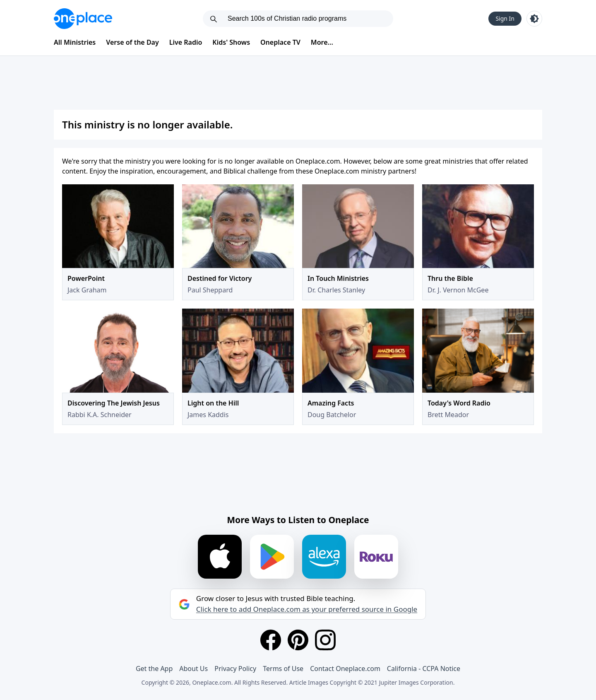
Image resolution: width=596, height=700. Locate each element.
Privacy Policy (235, 669)
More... (322, 42)
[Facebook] (271, 640)
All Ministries (75, 42)
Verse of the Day (132, 42)
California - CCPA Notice (424, 669)
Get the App (154, 669)
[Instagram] (325, 640)
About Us (193, 669)
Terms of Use (283, 669)
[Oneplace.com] (83, 19)
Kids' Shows (231, 42)
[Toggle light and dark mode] (534, 19)
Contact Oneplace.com (345, 669)
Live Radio (186, 42)
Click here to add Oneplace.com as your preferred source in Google (307, 609)
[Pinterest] (298, 640)
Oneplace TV (280, 42)
